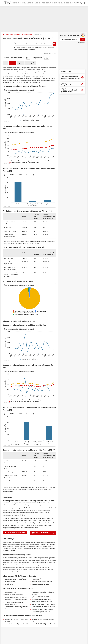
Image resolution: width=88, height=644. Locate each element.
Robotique (56, 3)
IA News (14, 3)
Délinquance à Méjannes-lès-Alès (42, 609)
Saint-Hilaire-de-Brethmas (28, 48)
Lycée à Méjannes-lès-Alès (40, 597)
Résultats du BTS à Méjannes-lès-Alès (43, 624)
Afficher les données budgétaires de (13, 58)
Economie (70, 3)
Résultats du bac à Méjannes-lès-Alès (16, 624)
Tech (20, 3)
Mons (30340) (9, 584)
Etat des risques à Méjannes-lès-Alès (43, 604)
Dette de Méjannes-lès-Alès (15, 532)
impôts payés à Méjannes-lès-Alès (24, 321)
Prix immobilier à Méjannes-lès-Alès (16, 597)
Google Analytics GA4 (68, 84)
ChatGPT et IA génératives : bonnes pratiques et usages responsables (70, 78)
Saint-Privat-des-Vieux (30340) (42, 582)
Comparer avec (37, 58)
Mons (45, 48)
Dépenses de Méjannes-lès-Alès (43, 533)
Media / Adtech (27, 3)
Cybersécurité (46, 3)
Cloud (63, 3)
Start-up (37, 3)
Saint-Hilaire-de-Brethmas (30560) (16, 579)
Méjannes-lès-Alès (27, 35)
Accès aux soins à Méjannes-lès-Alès (43, 607)
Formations (66, 72)
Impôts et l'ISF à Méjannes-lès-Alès (16, 600)
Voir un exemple (81, 43)
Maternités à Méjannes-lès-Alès (42, 602)
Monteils (40, 48)
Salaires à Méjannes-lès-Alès (14, 595)
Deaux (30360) (36, 579)
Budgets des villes (11, 35)
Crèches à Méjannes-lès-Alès (41, 599)
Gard (19, 35)
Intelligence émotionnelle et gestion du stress (70, 90)
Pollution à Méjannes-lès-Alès (41, 612)
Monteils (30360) (10, 582)
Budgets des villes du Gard (40, 584)
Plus (76, 3)
